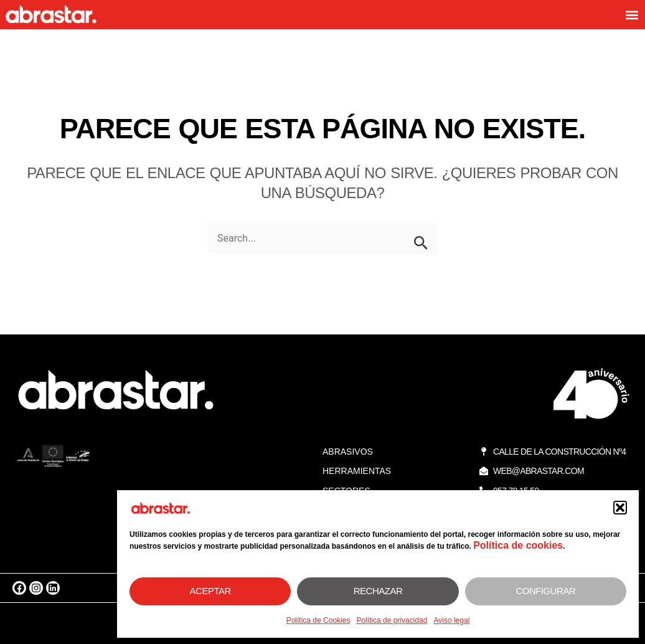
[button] (620, 508)
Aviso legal (451, 620)
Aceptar (210, 591)
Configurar (545, 591)
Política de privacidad (392, 620)
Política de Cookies (318, 620)
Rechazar (378, 591)
